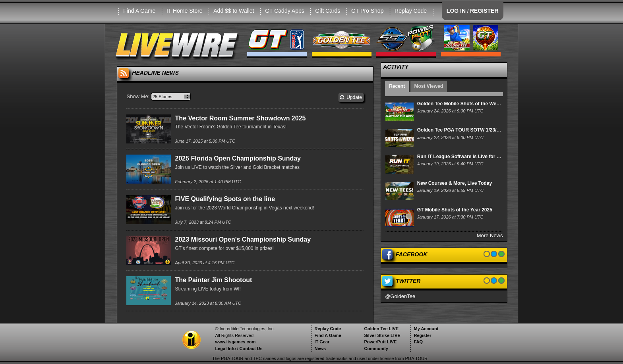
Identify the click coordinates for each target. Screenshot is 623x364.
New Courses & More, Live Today (455, 183)
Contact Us (251, 349)
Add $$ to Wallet (234, 11)
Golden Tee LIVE (381, 329)
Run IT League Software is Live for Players (465, 157)
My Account (426, 329)
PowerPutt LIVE (380, 342)
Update (351, 97)
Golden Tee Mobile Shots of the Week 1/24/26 (468, 104)
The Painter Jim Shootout (213, 280)
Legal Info (225, 349)
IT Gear (322, 342)
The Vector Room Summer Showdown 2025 (240, 118)
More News (490, 235)
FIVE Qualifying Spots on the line (225, 199)
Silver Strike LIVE (382, 335)
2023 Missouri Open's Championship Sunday (243, 239)
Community (376, 349)
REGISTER (484, 11)
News (320, 349)
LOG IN (456, 11)
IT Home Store (185, 11)
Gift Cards (328, 11)
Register (422, 335)
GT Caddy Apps (285, 11)
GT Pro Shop (367, 11)
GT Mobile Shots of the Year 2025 (455, 210)
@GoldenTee (400, 296)
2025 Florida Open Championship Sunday (238, 158)
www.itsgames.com (235, 342)
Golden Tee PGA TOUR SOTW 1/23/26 (460, 130)
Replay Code (411, 11)
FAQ (418, 342)
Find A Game (139, 11)
